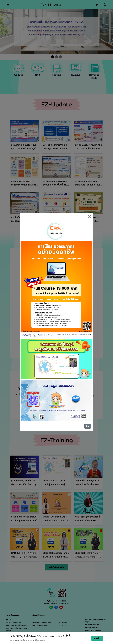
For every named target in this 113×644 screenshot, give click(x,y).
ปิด (88, 426)
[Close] (90, 217)
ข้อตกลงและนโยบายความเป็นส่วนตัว (27, 640)
